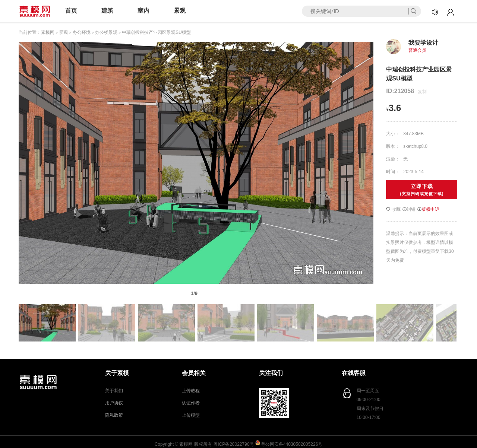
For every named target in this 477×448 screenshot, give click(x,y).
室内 (143, 11)
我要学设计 (423, 43)
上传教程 (191, 391)
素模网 (48, 32)
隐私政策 (114, 415)
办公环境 (82, 32)
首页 (71, 11)
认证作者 (191, 403)
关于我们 (114, 391)
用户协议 (114, 403)
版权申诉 (428, 209)
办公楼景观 (106, 32)
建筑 (107, 11)
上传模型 (191, 415)
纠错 (409, 209)
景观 (180, 11)
